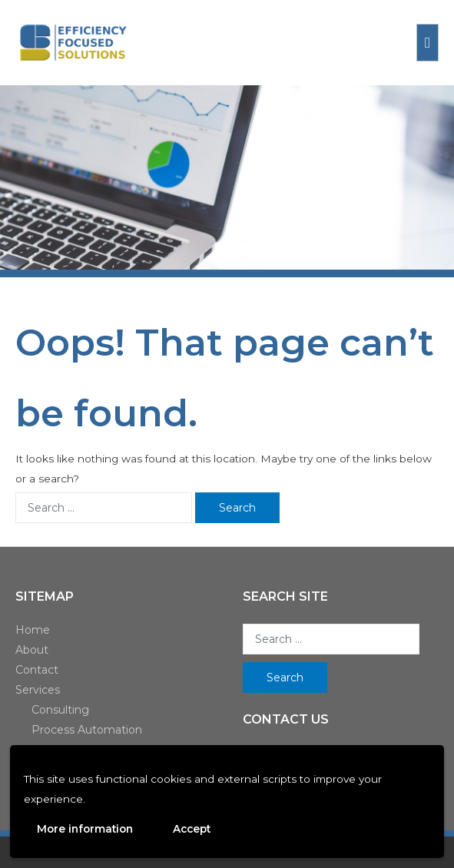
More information (85, 829)
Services (38, 690)
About (32, 650)
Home (33, 630)
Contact (37, 670)
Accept (192, 829)
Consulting (60, 710)
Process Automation (87, 730)
